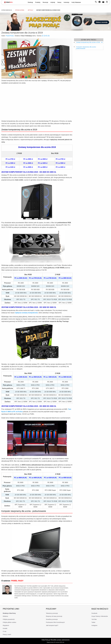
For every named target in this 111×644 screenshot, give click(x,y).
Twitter (93, 622)
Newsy (59, 2)
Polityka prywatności (9, 619)
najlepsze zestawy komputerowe (26, 313)
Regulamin (6, 625)
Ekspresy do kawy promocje (54, 616)
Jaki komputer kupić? (52, 625)
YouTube (94, 619)
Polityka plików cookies (9, 622)
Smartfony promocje (52, 619)
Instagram (94, 625)
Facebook (94, 613)
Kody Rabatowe (76, 2)
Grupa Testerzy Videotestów (100, 616)
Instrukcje (67, 2)
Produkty (38, 2)
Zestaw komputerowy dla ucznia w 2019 (89, 42)
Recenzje (45, 2)
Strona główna (20, 10)
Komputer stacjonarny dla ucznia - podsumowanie (86, 48)
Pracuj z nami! (7, 634)
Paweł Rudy (10, 36)
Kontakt (5, 628)
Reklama (5, 616)
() (44, 36)
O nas (5, 631)
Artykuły (53, 2)
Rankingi (30, 2)
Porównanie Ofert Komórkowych (55, 622)
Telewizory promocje (52, 613)
